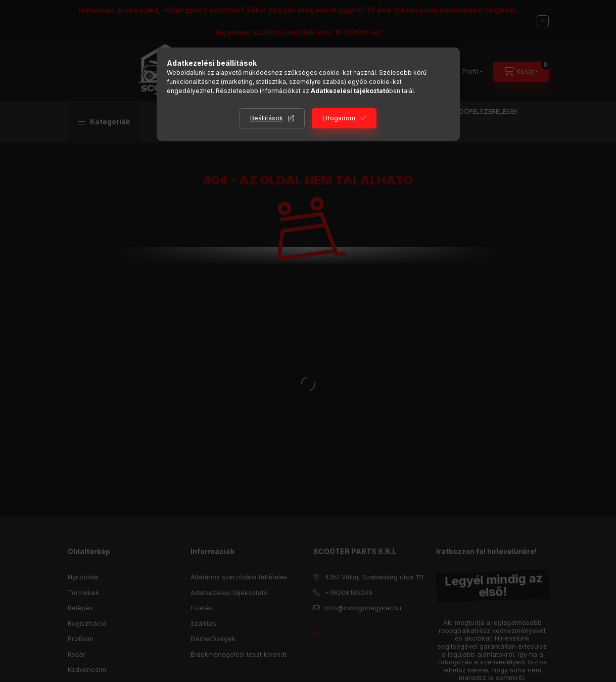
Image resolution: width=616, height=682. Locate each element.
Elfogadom (339, 118)
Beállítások (267, 118)
